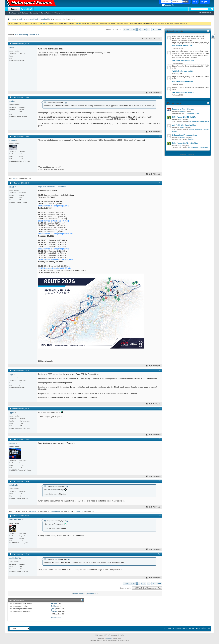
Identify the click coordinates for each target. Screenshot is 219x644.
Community (34, 13)
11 (145, 29)
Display (156, 39)
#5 (160, 370)
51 (148, 29)
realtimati (56, 511)
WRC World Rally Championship (38, 19)
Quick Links (58, 13)
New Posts (12, 13)
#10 (159, 554)
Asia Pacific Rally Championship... (184, 125)
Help (195, 2)
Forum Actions (46, 13)
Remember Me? (168, 5)
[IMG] (53, 609)
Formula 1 (191, 140)
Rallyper (33, 511)
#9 (160, 516)
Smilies (54, 606)
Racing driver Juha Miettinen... (183, 109)
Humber (182, 128)
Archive (192, 628)
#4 (160, 183)
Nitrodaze (182, 138)
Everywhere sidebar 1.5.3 (188, 154)
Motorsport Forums (181, 628)
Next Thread (92, 594)
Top (159, 588)
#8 (160, 481)
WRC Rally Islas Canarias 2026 (183, 71)
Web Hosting (201, 628)
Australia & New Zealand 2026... (184, 61)
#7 (160, 439)
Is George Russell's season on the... (185, 135)
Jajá (180, 120)
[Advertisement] (139, 70)
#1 (160, 43)
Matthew (182, 112)
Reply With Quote (153, 93)
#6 (160, 408)
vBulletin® (109, 638)
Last (158, 30)
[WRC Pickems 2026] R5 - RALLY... (184, 117)
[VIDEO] (54, 611)
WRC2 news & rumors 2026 (182, 46)
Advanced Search (205, 13)
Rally (21, 19)
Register (205, 2)
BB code (54, 603)
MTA (14, 178)
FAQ (19, 13)
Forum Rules (56, 618)
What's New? (27, 9)
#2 (160, 97)
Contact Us (168, 628)
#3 (160, 136)
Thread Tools (146, 39)
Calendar (25, 13)
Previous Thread (79, 594)
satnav (78, 511)
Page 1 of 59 (130, 29)
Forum (14, 9)
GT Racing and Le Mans (192, 114)
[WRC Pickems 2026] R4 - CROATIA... (185, 143)
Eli (13, 511)
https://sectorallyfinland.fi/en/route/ (52, 186)
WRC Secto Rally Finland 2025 (27, 35)
